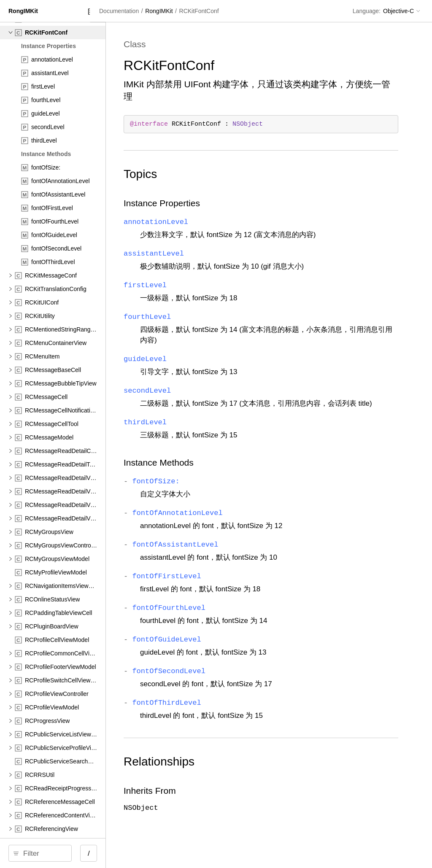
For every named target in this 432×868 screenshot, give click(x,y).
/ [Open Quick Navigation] (152, 853)
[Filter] (74, 853)
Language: (367, 11)
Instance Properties (241, 203)
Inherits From (229, 801)
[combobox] (74, 853)
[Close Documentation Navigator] (155, 12)
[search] (72, 853)
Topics (219, 174)
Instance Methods (238, 473)
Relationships (238, 772)
